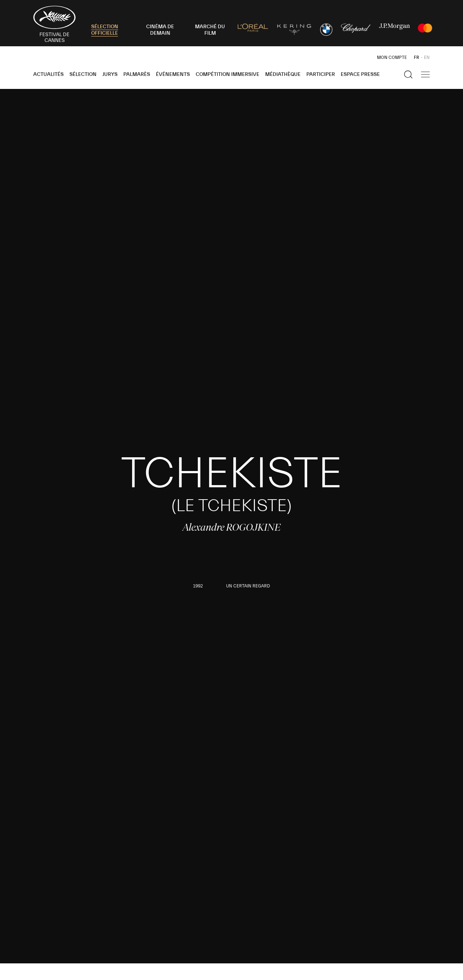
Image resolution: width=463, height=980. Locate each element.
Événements (173, 74)
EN (427, 57)
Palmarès (137, 74)
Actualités (48, 74)
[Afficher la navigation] (425, 74)
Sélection (83, 74)
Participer (321, 74)
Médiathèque (283, 74)
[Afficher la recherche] (408, 74)
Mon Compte (392, 57)
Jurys (110, 74)
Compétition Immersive (228, 74)
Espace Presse (360, 74)
